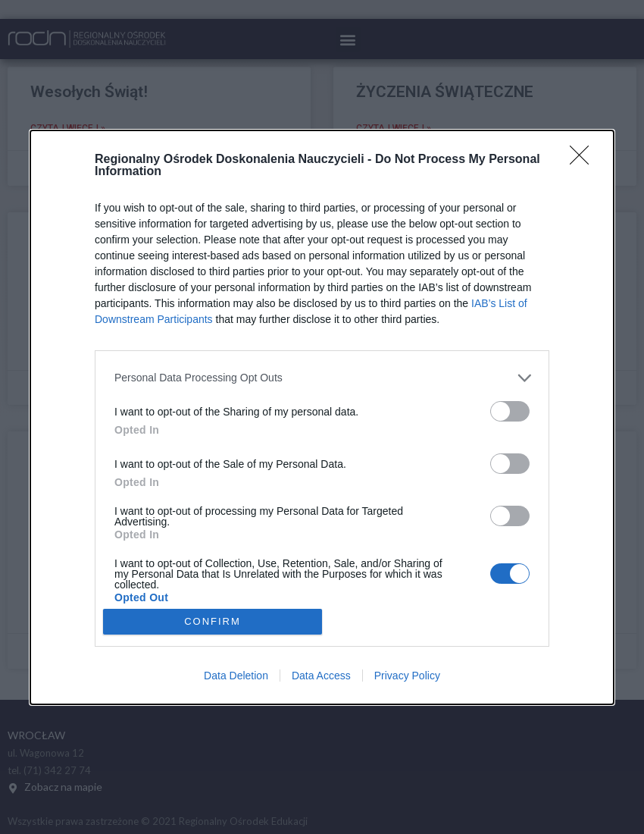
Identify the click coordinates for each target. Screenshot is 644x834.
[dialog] (322, 417)
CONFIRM (213, 621)
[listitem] (322, 377)
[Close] (584, 159)
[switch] (510, 411)
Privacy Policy (407, 676)
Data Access (321, 676)
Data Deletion (236, 676)
